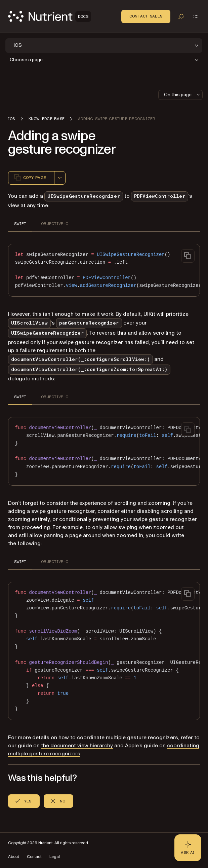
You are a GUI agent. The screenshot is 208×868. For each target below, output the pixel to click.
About (13, 857)
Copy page (30, 178)
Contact (34, 857)
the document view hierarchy (77, 746)
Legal (55, 857)
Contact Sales (146, 16)
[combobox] (60, 178)
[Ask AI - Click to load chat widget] (188, 848)
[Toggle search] (181, 16)
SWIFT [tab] (20, 224)
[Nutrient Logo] (50, 16)
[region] (104, 270)
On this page (182, 95)
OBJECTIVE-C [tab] (55, 224)
